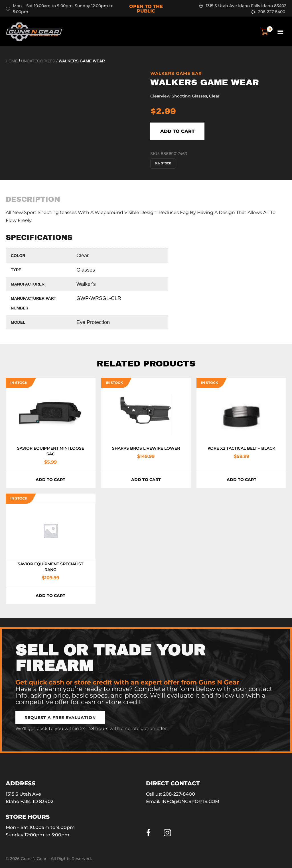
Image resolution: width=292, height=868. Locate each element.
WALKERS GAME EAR (176, 73)
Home (12, 61)
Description (33, 199)
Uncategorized (38, 61)
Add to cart (177, 131)
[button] (280, 31)
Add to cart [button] (50, 480)
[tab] (33, 199)
